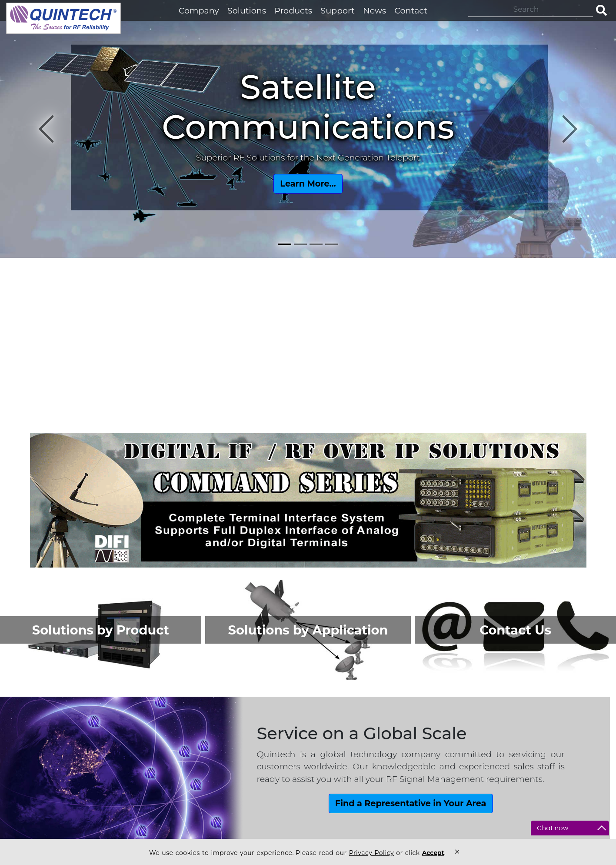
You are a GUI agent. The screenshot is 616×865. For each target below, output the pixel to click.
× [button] (457, 852)
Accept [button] (433, 853)
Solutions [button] (247, 10)
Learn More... (308, 184)
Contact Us (515, 630)
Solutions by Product (101, 630)
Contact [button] (411, 10)
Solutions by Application (308, 630)
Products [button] (293, 10)
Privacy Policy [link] (371, 853)
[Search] (531, 9)
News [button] (375, 10)
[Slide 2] (300, 244)
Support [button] (338, 10)
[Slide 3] (316, 244)
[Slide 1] (285, 244)
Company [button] (199, 10)
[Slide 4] (332, 244)
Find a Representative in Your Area (411, 803)
